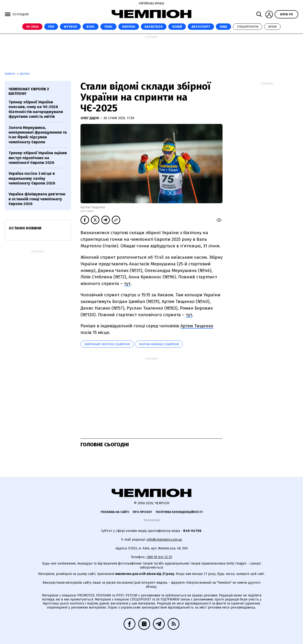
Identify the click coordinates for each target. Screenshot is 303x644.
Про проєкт (142, 512)
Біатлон (129, 27)
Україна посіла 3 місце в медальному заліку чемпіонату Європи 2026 (32, 178)
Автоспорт (201, 27)
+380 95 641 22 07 (159, 557)
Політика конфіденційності (179, 512)
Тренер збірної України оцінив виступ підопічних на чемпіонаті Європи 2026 (38, 158)
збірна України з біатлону (159, 344)
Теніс (108, 27)
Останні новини (25, 228)
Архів (272, 27)
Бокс (91, 27)
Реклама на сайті (115, 512)
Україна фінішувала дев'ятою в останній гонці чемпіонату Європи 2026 (37, 199)
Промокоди (152, 520)
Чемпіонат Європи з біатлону (107, 344)
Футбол (70, 27)
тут (127, 283)
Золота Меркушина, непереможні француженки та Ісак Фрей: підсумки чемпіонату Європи (38, 135)
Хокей (177, 27)
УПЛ (51, 27)
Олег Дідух (90, 118)
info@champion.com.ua (164, 540)
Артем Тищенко (197, 326)
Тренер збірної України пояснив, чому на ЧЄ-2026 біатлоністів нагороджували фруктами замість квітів (36, 109)
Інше (223, 27)
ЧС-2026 (32, 27)
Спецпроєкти (248, 27)
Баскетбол (154, 27)
